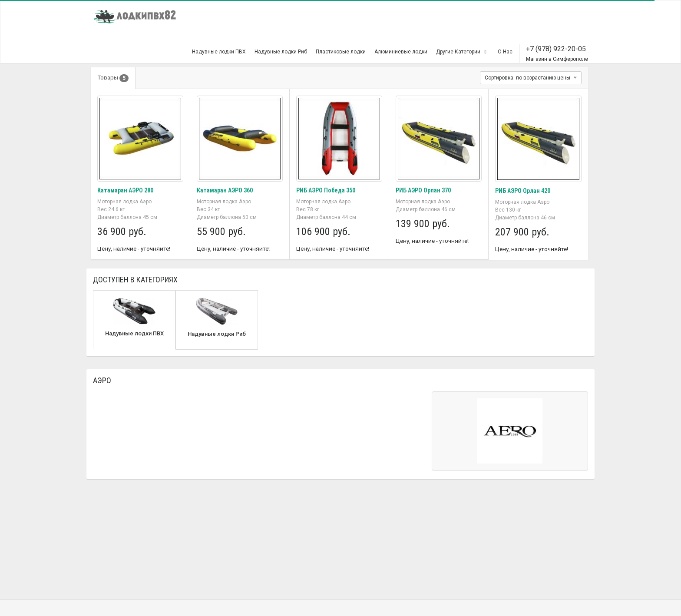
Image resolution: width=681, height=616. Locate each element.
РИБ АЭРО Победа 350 (326, 190)
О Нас (505, 52)
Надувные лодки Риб (281, 52)
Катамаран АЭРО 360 (225, 190)
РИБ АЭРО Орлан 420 (523, 191)
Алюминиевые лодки (401, 52)
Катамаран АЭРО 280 (125, 190)
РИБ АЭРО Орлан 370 (423, 190)
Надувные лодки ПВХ (219, 52)
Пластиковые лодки (341, 52)
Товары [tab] (113, 78)
